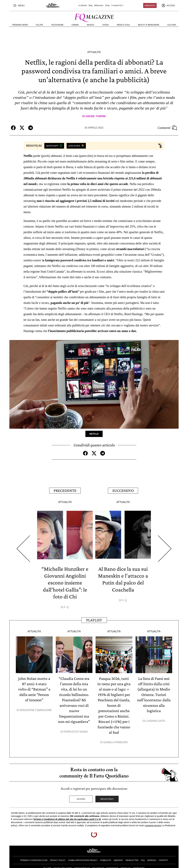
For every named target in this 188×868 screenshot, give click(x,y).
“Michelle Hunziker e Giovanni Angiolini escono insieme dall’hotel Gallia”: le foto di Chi (65, 582)
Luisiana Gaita (155, 720)
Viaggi (106, 25)
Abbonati (150, 5)
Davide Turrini (96, 116)
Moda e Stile (123, 25)
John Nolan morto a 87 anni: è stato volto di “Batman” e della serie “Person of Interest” (34, 689)
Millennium (99, 5)
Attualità (94, 52)
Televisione (57, 25)
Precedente (65, 490)
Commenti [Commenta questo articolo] (167, 128)
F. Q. (67, 607)
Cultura (172, 25)
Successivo (123, 490)
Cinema (75, 25)
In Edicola (83, 5)
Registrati (107, 798)
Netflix (94, 434)
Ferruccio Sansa (76, 730)
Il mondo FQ (118, 5)
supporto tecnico (153, 824)
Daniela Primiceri (116, 741)
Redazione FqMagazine (36, 709)
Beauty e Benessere (149, 25)
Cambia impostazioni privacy (83, 859)
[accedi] (168, 5)
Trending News (20, 25)
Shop (107, 5)
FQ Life (40, 25)
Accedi (81, 798)
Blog (91, 5)
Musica (91, 25)
